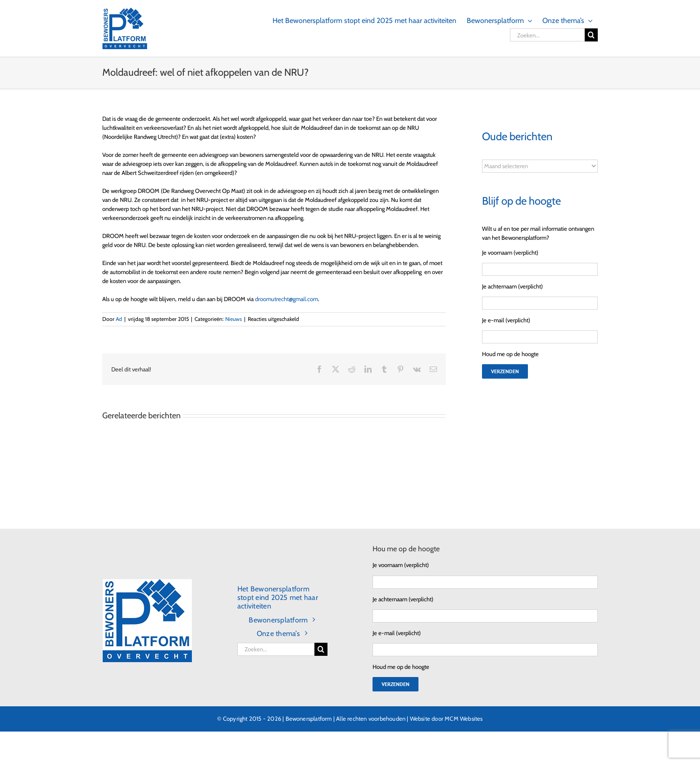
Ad (119, 319)
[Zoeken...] (547, 35)
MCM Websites (464, 718)
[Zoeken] (591, 35)
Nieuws (234, 319)
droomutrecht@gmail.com (286, 299)
